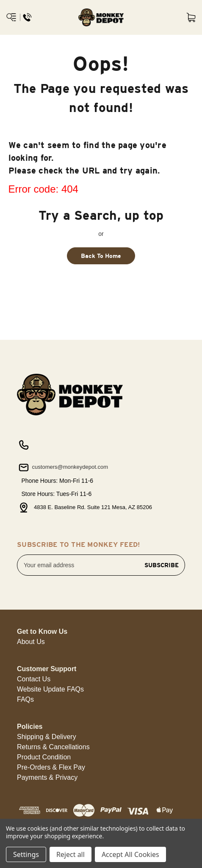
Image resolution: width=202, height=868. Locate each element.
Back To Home (101, 256)
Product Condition (44, 757)
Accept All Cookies (130, 854)
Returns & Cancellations (53, 747)
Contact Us (34, 679)
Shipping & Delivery (47, 737)
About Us (31, 642)
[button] (31, 642)
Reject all (71, 854)
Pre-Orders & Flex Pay (51, 767)
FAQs (25, 699)
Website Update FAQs (50, 689)
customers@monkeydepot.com (62, 468)
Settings (26, 854)
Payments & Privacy (47, 777)
